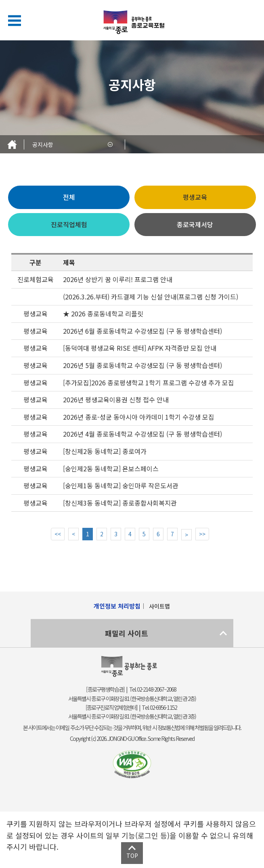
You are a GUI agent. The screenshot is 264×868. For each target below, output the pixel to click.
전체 (69, 197)
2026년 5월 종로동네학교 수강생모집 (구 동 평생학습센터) (142, 365)
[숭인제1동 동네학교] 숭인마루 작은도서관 (121, 485)
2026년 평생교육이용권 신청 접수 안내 (116, 399)
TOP (132, 855)
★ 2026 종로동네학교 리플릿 (103, 314)
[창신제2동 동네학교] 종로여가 (105, 451)
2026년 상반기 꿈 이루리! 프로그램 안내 (118, 279)
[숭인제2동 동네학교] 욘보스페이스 (111, 469)
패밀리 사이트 (127, 633)
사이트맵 (159, 606)
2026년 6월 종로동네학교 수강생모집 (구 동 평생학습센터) (142, 331)
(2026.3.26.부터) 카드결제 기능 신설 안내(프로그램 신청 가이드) (151, 297)
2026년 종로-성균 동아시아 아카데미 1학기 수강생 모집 (139, 417)
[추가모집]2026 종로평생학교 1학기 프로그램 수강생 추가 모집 (149, 383)
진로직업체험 (69, 224)
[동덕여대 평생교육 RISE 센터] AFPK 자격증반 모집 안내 (140, 348)
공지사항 (43, 144)
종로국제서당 (195, 224)
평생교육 (195, 197)
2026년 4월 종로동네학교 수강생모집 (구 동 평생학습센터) (142, 434)
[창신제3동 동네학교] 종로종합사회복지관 (120, 503)
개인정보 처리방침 (117, 606)
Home (12, 144)
